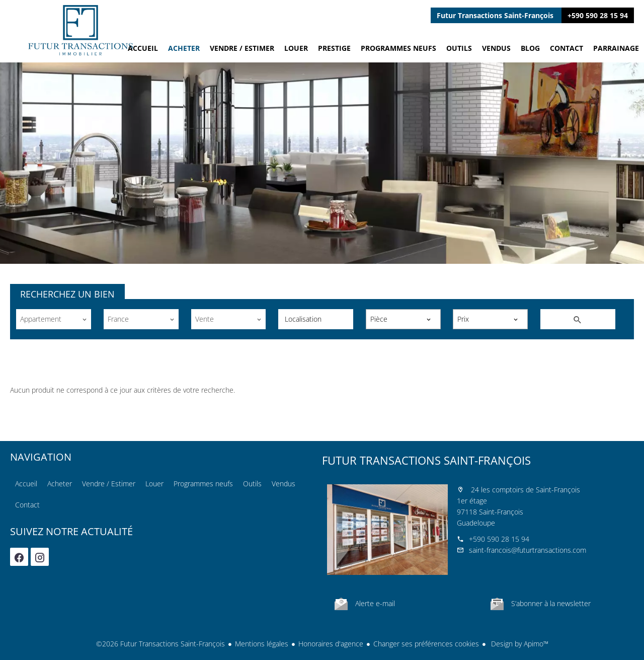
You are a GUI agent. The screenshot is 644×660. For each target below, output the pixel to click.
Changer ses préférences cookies (426, 644)
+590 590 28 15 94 (598, 15)
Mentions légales (262, 644)
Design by (519, 644)
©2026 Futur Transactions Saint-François (160, 644)
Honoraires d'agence (331, 644)
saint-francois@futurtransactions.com (528, 550)
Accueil (80, 30)
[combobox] (54, 319)
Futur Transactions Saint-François (426, 460)
